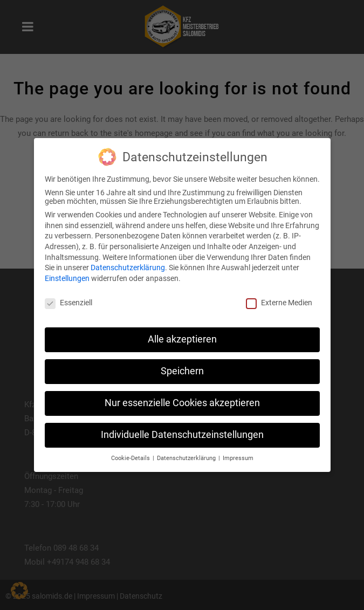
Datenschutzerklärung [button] (187, 458)
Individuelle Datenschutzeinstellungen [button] (182, 435)
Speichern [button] (182, 371)
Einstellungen (67, 278)
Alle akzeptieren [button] (182, 339)
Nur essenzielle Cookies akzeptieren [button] (182, 403)
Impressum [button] (238, 458)
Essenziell (68, 303)
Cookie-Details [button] (131, 458)
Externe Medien (279, 303)
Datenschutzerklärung (128, 268)
